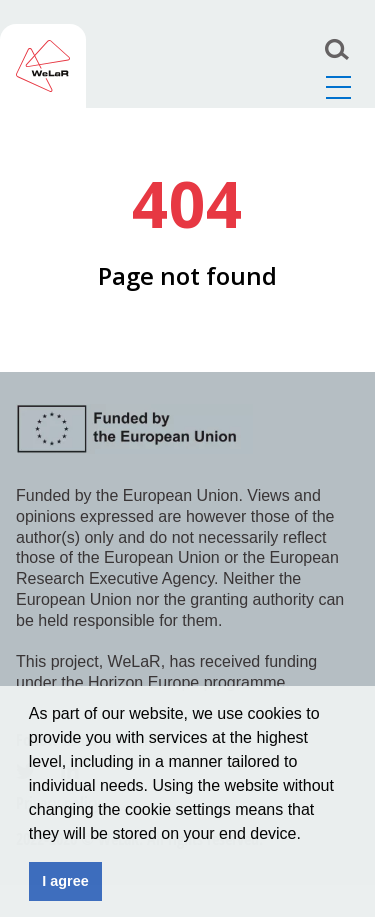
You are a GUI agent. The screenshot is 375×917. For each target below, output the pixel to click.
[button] (308, 835)
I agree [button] (65, 881)
